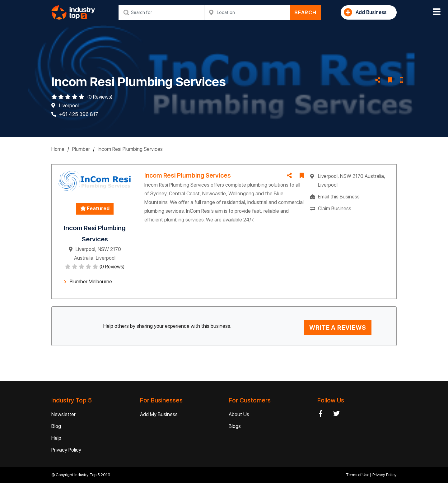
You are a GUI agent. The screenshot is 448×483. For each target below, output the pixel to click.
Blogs (235, 426)
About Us (239, 414)
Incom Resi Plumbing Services (130, 149)
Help (56, 438)
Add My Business (159, 414)
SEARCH (305, 13)
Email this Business (339, 197)
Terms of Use (358, 475)
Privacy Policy (66, 450)
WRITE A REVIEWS (338, 327)
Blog (56, 426)
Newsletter (63, 414)
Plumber (81, 149)
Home (58, 149)
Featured (95, 209)
